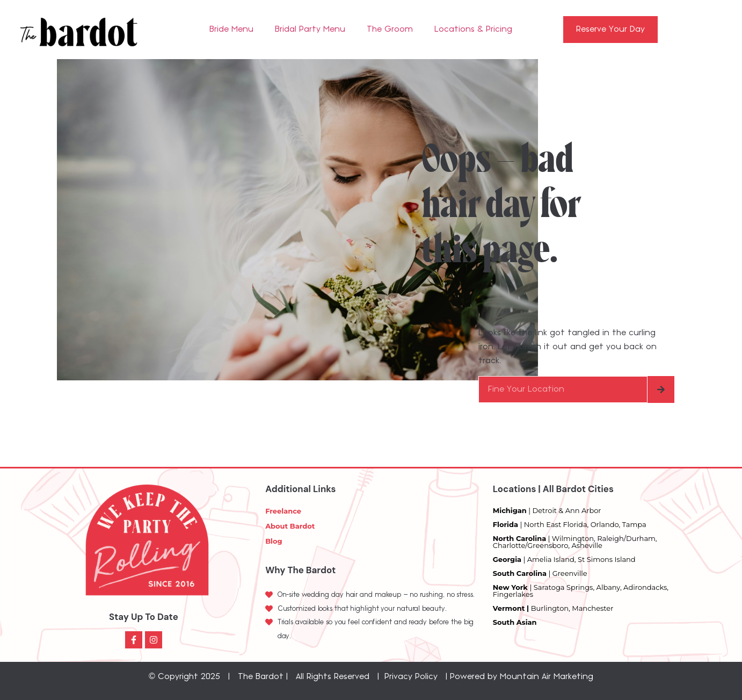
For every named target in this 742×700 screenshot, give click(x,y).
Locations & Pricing (473, 29)
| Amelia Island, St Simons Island (564, 559)
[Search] (661, 389)
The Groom (390, 29)
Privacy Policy (411, 677)
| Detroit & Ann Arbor (547, 510)
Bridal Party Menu (310, 29)
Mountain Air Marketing (547, 677)
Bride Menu (231, 29)
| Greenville (540, 573)
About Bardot (290, 526)
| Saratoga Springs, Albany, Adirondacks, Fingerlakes (581, 591)
